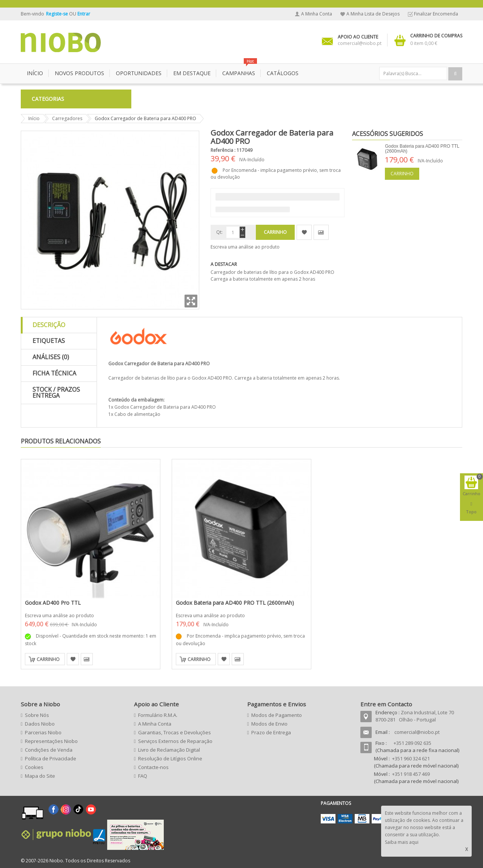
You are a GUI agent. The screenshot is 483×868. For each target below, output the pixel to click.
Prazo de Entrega (271, 732)
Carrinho (402, 174)
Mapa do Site (40, 776)
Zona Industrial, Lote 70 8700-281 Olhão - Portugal (415, 716)
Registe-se (58, 14)
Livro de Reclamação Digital (169, 750)
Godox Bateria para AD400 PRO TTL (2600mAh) (422, 149)
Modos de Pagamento (277, 715)
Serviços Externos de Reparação (175, 741)
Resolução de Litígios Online (170, 758)
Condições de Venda (49, 750)
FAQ (143, 776)
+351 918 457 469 (411, 774)
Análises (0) (51, 357)
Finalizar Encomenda (436, 14)
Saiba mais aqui (402, 842)
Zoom (191, 301)
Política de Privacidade (51, 758)
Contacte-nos (153, 767)
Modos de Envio (269, 724)
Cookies (34, 767)
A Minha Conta (317, 14)
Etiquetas (49, 341)
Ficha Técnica (54, 373)
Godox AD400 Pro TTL (53, 603)
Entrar (84, 14)
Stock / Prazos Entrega (56, 392)
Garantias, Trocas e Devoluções (175, 732)
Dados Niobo (40, 724)
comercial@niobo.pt (417, 732)
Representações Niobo (51, 741)
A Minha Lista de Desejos (373, 14)
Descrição (49, 325)
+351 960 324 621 (411, 758)
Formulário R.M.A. (158, 715)
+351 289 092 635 (412, 743)
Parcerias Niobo (43, 732)
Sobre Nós (37, 715)
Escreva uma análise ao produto (245, 247)
